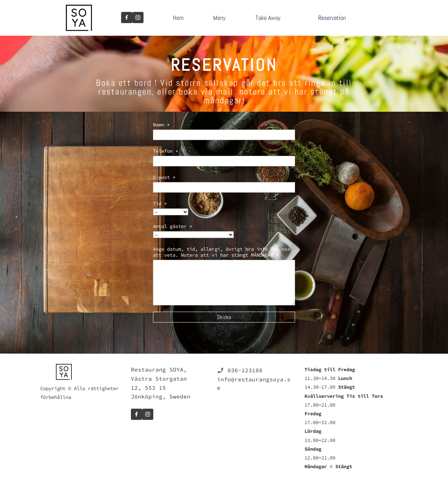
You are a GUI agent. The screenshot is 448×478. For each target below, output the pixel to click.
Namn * (161, 125)
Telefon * (166, 151)
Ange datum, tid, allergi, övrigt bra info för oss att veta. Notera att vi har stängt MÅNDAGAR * (222, 252)
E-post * (164, 177)
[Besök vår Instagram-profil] (138, 18)
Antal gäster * (173, 226)
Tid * (160, 203)
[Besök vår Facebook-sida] (127, 18)
